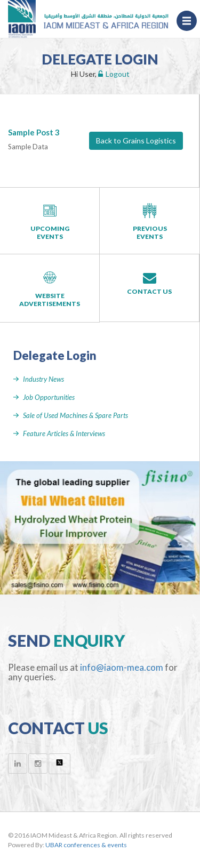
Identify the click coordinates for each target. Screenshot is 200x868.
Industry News (43, 379)
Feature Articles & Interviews (64, 433)
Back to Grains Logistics (136, 140)
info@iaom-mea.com (122, 667)
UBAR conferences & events (86, 845)
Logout (114, 74)
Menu (190, 21)
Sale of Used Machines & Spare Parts (75, 415)
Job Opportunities (49, 397)
